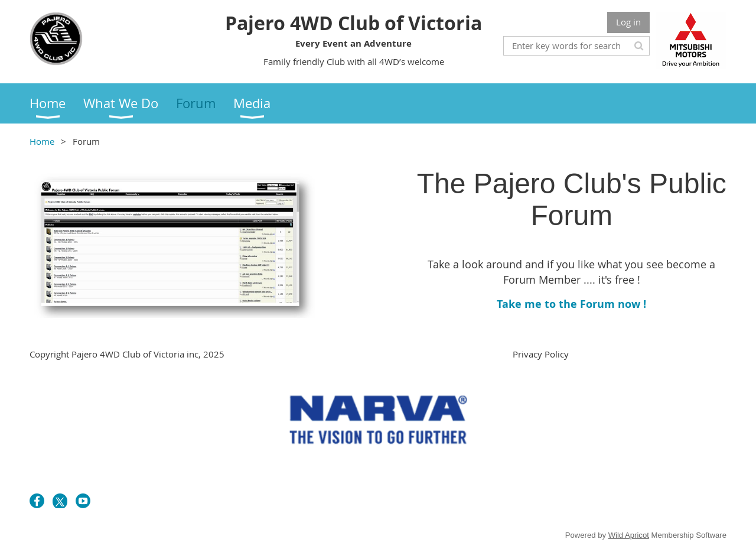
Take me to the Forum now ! (571, 304)
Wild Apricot (629, 535)
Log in (628, 22)
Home (42, 141)
